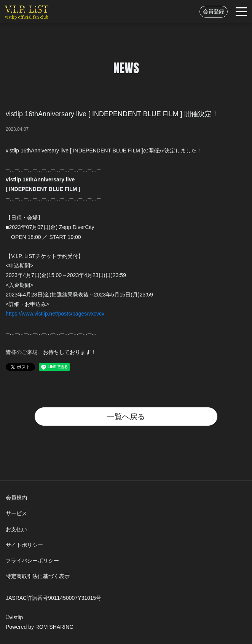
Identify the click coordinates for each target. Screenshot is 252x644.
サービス (16, 513)
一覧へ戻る (126, 417)
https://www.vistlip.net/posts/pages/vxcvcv (55, 314)
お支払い (16, 529)
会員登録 (214, 11)
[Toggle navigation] (241, 12)
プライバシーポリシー (32, 561)
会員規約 (16, 498)
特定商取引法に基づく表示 (38, 576)
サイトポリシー (24, 545)
